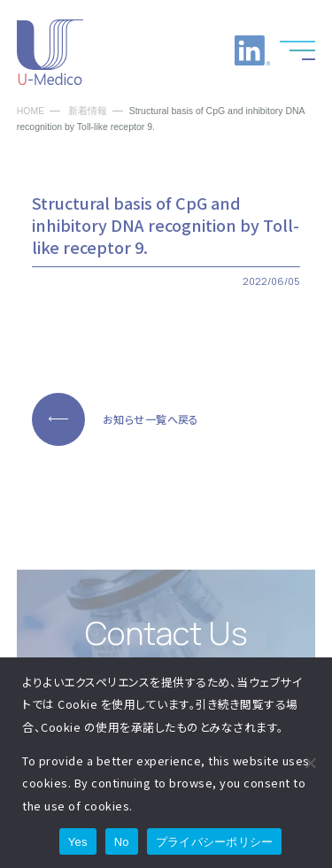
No (122, 842)
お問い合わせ (208, 50)
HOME (31, 111)
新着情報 (88, 111)
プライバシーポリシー (215, 842)
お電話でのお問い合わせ (164, 50)
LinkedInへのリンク (252, 50)
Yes (78, 842)
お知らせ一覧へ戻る (151, 419)
